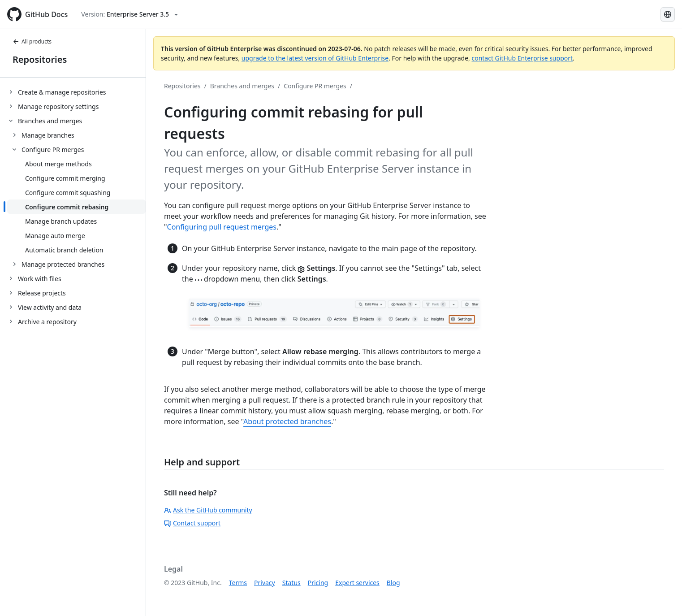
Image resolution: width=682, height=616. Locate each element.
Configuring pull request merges (222, 227)
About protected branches (287, 421)
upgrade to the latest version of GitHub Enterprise (315, 58)
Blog (393, 583)
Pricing (318, 583)
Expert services (357, 583)
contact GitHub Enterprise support (522, 58)
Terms (238, 583)
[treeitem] (76, 92)
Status (291, 583)
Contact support (192, 523)
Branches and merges (242, 86)
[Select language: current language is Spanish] (668, 14)
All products (32, 41)
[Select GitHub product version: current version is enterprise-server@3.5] (129, 14)
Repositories (40, 59)
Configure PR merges (315, 86)
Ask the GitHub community (208, 510)
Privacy (265, 583)
